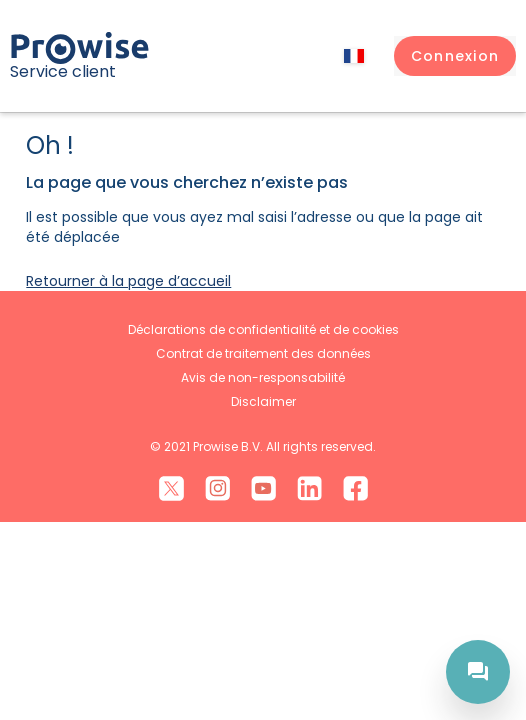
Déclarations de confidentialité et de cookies (263, 329)
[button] (455, 56)
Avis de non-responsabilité (263, 377)
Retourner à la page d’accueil (128, 281)
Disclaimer (263, 401)
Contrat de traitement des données (263, 353)
